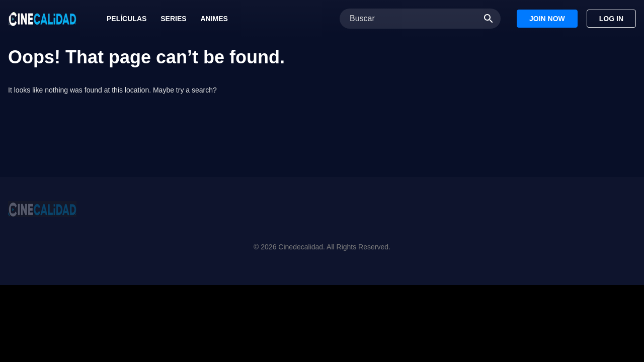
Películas (127, 19)
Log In (611, 19)
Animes (214, 19)
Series (173, 19)
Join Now (547, 19)
